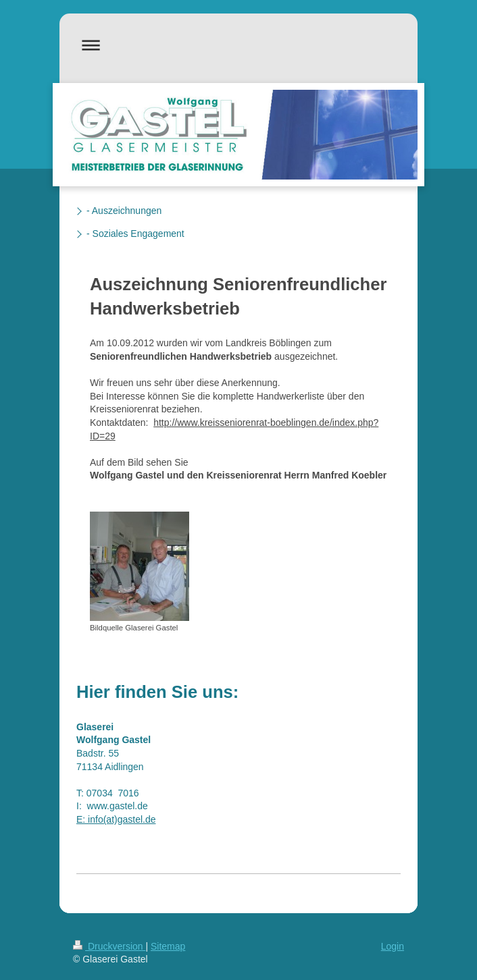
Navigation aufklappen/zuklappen (238, 45)
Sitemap (168, 946)
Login (393, 946)
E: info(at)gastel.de (116, 819)
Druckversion (109, 946)
